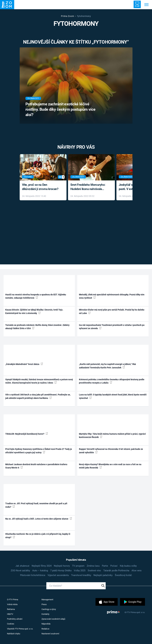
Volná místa (12, 604)
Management (47, 600)
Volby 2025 (80, 571)
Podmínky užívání (15, 619)
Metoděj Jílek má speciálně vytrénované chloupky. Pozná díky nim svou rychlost (112, 296)
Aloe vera (136, 571)
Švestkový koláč (123, 575)
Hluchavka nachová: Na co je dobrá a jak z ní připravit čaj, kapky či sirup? (38, 536)
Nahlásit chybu (14, 634)
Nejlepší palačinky (103, 575)
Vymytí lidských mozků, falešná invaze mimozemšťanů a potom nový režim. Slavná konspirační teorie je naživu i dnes (39, 381)
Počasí (114, 566)
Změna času (93, 566)
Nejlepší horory (62, 566)
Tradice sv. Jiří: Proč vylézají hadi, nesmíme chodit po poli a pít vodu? (36, 505)
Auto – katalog (40, 571)
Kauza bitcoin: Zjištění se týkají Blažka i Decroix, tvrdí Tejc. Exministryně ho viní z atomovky (34, 311)
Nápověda (46, 624)
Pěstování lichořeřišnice (33, 575)
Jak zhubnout (22, 566)
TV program (78, 566)
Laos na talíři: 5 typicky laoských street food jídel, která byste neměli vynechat (113, 396)
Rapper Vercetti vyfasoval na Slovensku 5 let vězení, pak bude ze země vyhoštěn (111, 451)
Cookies (11, 624)
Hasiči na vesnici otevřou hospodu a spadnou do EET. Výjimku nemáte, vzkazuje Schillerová (36, 296)
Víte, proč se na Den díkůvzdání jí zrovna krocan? (40, 187)
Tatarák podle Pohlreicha (116, 571)
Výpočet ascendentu (58, 575)
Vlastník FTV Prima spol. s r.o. (20, 629)
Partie (105, 566)
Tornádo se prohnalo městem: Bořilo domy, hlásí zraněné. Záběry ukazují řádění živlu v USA (37, 327)
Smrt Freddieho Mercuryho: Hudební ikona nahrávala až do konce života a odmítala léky (89, 187)
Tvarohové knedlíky (81, 575)
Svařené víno (94, 571)
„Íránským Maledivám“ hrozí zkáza (24, 364)
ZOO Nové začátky (20, 571)
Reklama (11, 609)
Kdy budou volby (128, 566)
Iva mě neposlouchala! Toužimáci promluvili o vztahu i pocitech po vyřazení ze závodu (112, 327)
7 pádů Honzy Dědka (61, 571)
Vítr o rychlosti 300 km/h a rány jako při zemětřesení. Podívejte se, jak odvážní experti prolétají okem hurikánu (38, 396)
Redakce (45, 629)
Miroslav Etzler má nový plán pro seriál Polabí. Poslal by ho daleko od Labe (112, 311)
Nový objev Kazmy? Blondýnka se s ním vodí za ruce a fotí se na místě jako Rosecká (110, 466)
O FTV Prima (13, 600)
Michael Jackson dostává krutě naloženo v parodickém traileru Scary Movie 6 (36, 466)
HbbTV (10, 614)
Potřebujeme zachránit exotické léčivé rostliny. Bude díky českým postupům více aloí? (60, 109)
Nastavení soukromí (50, 634)
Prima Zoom (67, 16)
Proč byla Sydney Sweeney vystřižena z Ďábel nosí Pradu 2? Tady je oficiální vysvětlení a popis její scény (39, 451)
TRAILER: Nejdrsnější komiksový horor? (27, 434)
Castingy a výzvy (49, 609)
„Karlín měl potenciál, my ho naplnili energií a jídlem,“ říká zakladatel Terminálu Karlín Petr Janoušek (107, 366)
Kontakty (45, 614)
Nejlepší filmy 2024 (42, 566)
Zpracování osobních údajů (53, 619)
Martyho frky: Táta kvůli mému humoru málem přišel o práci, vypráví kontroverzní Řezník (112, 436)
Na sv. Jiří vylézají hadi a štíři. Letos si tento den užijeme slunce (39, 519)
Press (44, 604)
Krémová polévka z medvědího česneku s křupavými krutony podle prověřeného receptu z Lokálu (112, 381)
